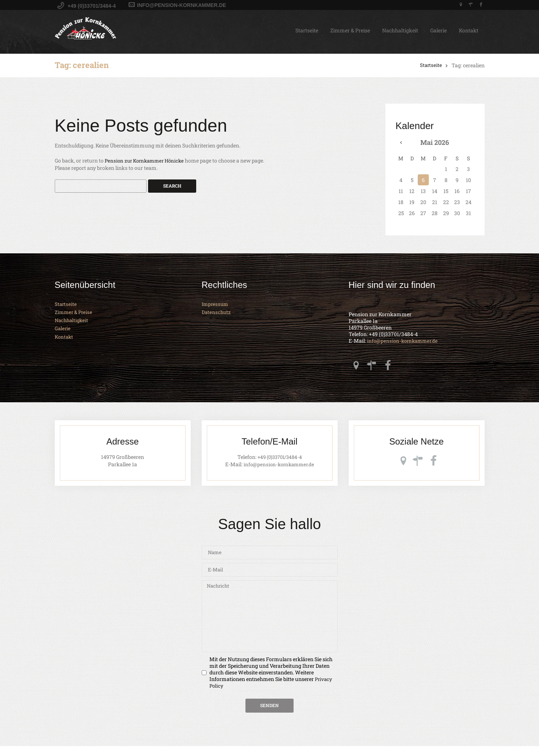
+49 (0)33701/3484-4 (280, 459)
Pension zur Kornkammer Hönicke (147, 161)
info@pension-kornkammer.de (404, 341)
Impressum (216, 304)
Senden (269, 715)
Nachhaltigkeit (400, 30)
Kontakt (469, 30)
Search (172, 186)
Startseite (307, 30)
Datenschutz (217, 312)
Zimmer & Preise (350, 30)
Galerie (439, 30)
